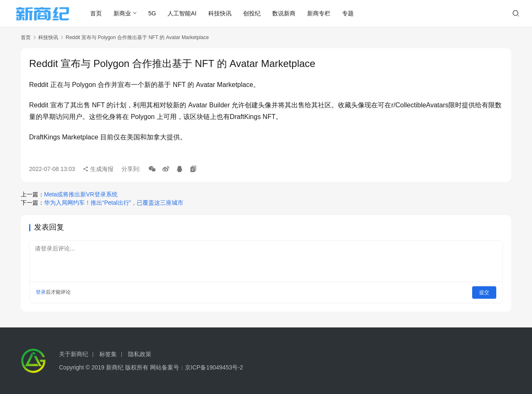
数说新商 (287, 13)
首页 (99, 13)
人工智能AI (186, 13)
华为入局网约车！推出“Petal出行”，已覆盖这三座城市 (114, 203)
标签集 (108, 354)
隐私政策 (140, 354)
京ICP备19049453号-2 (214, 367)
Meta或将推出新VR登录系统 (81, 194)
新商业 (126, 13)
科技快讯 (223, 13)
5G (156, 13)
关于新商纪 (74, 354)
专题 (351, 13)
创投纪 (255, 13)
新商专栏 (322, 13)
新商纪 (115, 367)
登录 (41, 292)
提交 (485, 292)
